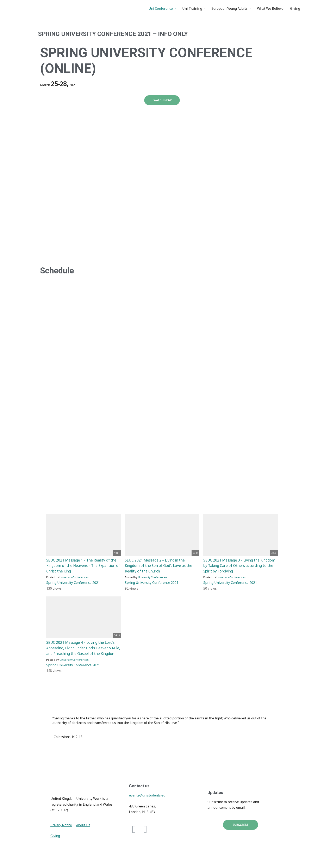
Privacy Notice (61, 829)
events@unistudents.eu (147, 800)
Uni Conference (161, 8)
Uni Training (192, 8)
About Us (84, 829)
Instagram (314, 8)
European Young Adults (229, 8)
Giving (295, 8)
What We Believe (270, 8)
